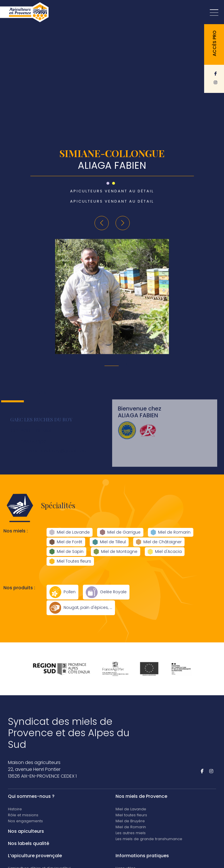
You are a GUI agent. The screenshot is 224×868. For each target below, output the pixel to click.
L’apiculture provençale (35, 856)
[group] (112, 296)
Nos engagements (25, 821)
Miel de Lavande (131, 809)
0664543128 (28, 448)
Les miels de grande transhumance (149, 839)
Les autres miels (131, 833)
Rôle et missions (23, 815)
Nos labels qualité (29, 843)
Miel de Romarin (131, 827)
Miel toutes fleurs (131, 815)
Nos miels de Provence (141, 796)
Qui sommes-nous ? (31, 796)
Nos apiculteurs (26, 831)
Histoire (15, 809)
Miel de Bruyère (130, 821)
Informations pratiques (142, 856)
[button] (102, 223)
